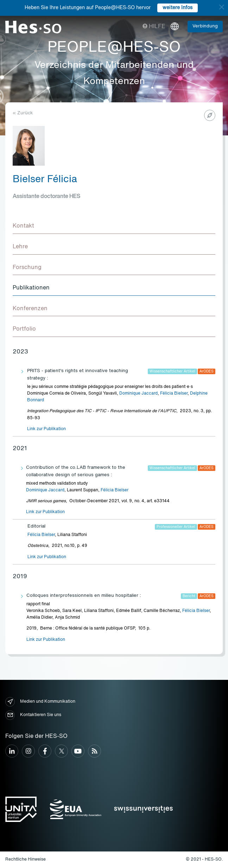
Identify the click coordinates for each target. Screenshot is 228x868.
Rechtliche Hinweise (26, 860)
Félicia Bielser (174, 394)
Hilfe (154, 27)
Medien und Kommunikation (40, 702)
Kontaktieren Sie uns (33, 715)
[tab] (114, 226)
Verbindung (205, 26)
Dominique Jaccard (138, 394)
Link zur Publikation (46, 429)
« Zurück (23, 113)
